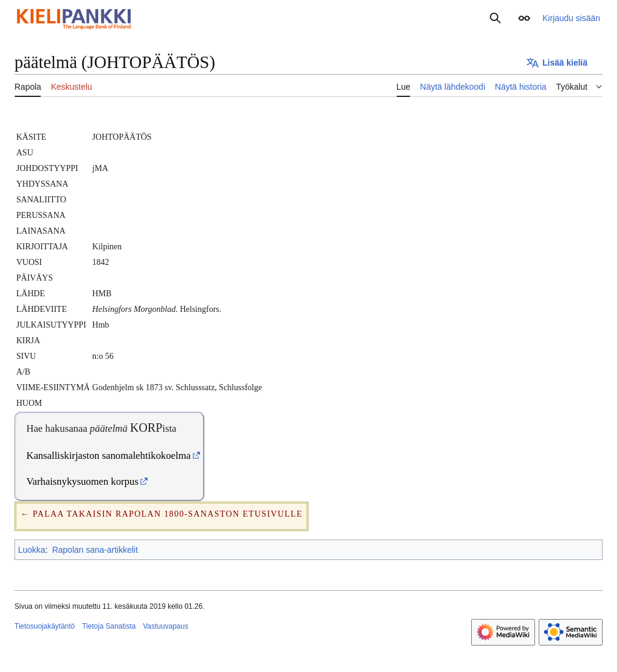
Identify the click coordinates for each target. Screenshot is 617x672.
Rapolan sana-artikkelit (95, 550)
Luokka (32, 550)
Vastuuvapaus (165, 626)
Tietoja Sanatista (109, 626)
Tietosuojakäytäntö (45, 626)
